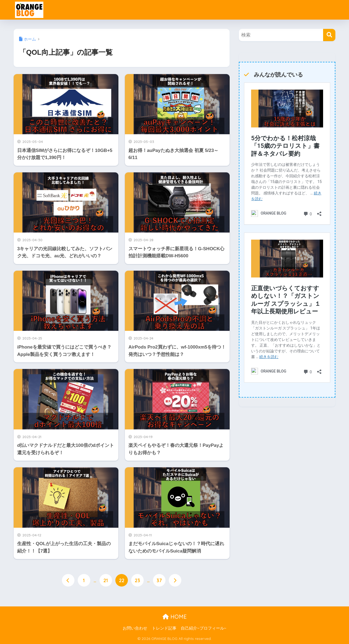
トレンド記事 (164, 628)
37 (159, 580)
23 (137, 580)
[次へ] (175, 580)
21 (106, 580)
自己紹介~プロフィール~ (204, 628)
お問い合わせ (135, 628)
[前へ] (68, 580)
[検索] (329, 35)
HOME (175, 617)
